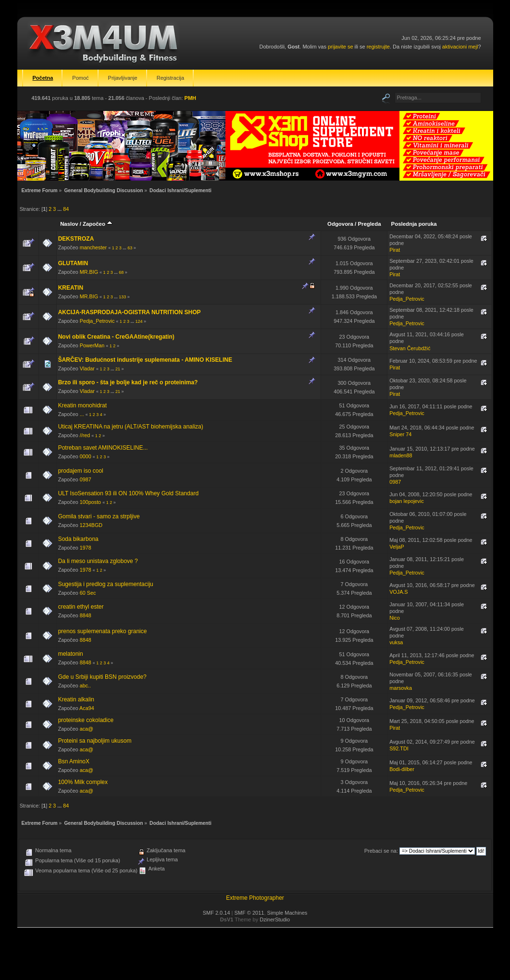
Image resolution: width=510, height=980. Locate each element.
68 (121, 272)
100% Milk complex (83, 782)
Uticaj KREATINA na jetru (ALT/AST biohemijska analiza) (131, 427)
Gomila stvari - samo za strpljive (99, 516)
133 (122, 297)
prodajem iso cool (81, 471)
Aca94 (87, 708)
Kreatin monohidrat (82, 405)
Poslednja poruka (414, 224)
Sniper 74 (400, 434)
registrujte (378, 47)
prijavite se (341, 47)
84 (66, 209)
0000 (86, 456)
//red (85, 435)
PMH (190, 98)
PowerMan (92, 345)
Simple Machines (287, 913)
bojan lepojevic (406, 501)
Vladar (87, 368)
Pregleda (369, 224)
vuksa (396, 642)
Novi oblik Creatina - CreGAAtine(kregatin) (116, 337)
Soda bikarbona (78, 539)
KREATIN (71, 288)
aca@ (87, 729)
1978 (86, 548)
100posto (90, 502)
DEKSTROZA (76, 239)
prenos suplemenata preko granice (103, 631)
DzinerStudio (275, 919)
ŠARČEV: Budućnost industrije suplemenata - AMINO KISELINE (145, 360)
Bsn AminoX (74, 761)
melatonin (71, 654)
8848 (86, 615)
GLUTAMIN (73, 263)
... (60, 209)
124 (139, 321)
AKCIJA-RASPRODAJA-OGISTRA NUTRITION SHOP (130, 312)
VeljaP (397, 547)
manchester (93, 247)
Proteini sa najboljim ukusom (95, 741)
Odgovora (340, 224)
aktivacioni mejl (460, 47)
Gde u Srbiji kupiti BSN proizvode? (102, 677)
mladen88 (401, 455)
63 (130, 248)
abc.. (85, 686)
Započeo (98, 224)
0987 (86, 479)
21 (118, 369)
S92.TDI (399, 748)
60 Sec (88, 593)
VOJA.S (398, 592)
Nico (395, 618)
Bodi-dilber (402, 769)
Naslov (69, 224)
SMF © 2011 (249, 913)
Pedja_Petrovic (407, 299)
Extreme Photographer (255, 898)
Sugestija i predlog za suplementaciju (106, 584)
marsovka (401, 688)
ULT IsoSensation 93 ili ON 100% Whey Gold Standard (128, 493)
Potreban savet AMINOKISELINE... (103, 448)
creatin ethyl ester (81, 607)
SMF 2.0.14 (217, 913)
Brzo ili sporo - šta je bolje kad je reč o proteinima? (128, 382)
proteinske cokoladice (86, 720)
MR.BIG (89, 272)
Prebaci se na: (381, 851)
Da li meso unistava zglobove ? (98, 561)
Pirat (395, 250)
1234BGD (91, 525)
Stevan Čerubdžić (410, 348)
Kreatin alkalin (76, 699)
